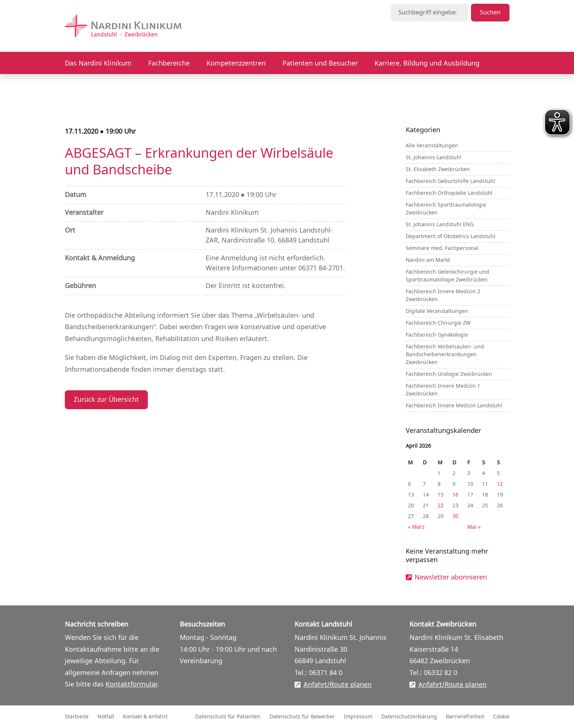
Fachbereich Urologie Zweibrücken (449, 374)
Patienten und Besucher (320, 63)
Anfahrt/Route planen (338, 685)
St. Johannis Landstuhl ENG (440, 225)
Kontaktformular (132, 684)
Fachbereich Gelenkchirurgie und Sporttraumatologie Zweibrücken (447, 276)
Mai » (474, 527)
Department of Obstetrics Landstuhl (451, 236)
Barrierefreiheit (465, 717)
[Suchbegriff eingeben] (429, 13)
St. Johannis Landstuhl (434, 158)
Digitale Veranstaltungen (437, 311)
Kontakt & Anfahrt (145, 717)
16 (455, 495)
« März (416, 527)
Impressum (358, 717)
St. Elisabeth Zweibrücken (438, 169)
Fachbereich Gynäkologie (437, 335)
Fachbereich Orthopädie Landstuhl (449, 193)
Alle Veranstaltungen (432, 146)
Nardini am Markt (428, 260)
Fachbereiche (169, 63)
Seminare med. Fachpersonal (442, 248)
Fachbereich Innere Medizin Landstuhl (454, 406)
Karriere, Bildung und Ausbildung (427, 63)
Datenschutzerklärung (409, 717)
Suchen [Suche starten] (490, 13)
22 (441, 506)
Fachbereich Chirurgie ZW (438, 323)
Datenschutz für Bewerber (302, 717)
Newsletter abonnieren (451, 577)
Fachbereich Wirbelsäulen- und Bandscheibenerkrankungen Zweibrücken (445, 355)
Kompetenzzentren (236, 63)
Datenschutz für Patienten (228, 717)
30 (455, 516)
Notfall (106, 717)
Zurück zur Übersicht (106, 400)
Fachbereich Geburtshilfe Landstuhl (450, 181)
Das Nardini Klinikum (98, 63)
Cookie (501, 717)
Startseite (77, 717)
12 (500, 484)
